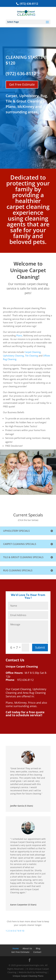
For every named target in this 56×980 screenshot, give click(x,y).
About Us (27, 948)
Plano (19, 335)
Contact (37, 952)
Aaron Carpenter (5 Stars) (23, 905)
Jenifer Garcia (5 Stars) (22, 806)
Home (16, 948)
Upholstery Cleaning (13, 356)
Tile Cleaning (31, 356)
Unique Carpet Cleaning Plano (28, 976)
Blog (38, 948)
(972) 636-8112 (29, 4)
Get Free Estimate (22, 84)
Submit (40, 647)
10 (23, 931)
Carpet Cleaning (33, 352)
